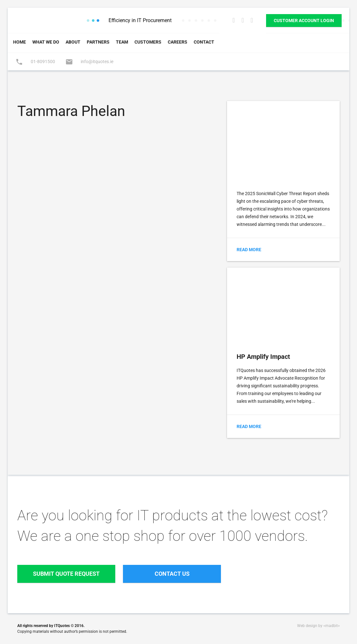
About (73, 42)
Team (122, 42)
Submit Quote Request (66, 574)
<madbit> (332, 626)
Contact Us (172, 574)
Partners (98, 42)
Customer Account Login (304, 21)
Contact (204, 42)
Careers (178, 42)
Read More (249, 250)
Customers (148, 42)
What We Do (46, 42)
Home (20, 42)
